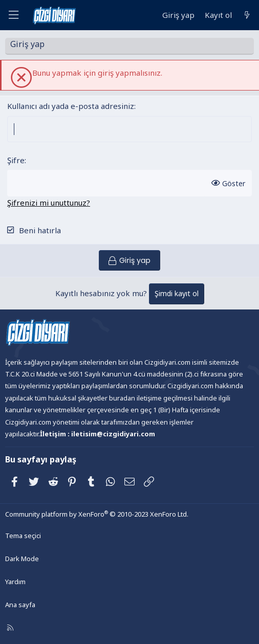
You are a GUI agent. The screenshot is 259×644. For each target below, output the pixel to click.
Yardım (15, 582)
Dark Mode (22, 559)
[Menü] (13, 15)
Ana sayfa (20, 605)
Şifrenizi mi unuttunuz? (49, 203)
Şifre (16, 160)
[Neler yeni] (247, 15)
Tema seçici (23, 536)
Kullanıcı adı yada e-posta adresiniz (71, 106)
